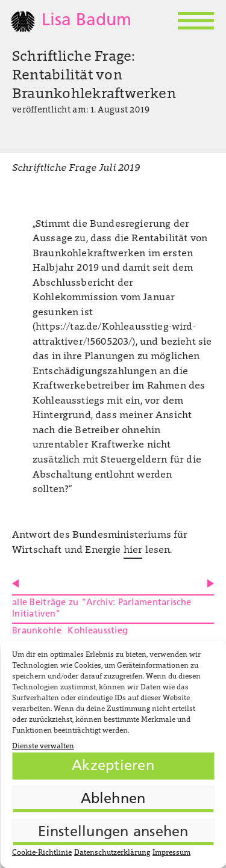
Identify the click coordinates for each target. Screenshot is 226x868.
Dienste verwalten (43, 746)
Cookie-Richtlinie (42, 853)
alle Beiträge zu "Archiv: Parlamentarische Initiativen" (102, 609)
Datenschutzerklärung (112, 853)
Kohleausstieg (98, 631)
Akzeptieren (113, 766)
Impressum (171, 853)
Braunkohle (37, 631)
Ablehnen (113, 799)
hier (133, 550)
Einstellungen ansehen (113, 833)
